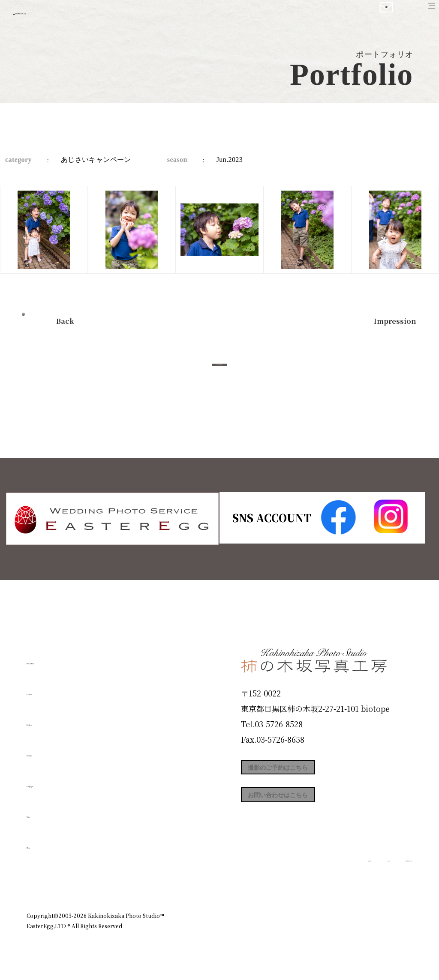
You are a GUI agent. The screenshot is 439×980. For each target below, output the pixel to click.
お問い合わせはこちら (305, 810)
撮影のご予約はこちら (305, 771)
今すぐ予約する (219, 374)
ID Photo (51, 688)
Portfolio (51, 750)
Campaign (55, 780)
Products (51, 719)
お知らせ (337, 878)
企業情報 (298, 878)
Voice (42, 811)
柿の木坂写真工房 (77, 16)
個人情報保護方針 (388, 878)
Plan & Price (62, 658)
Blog (40, 842)
